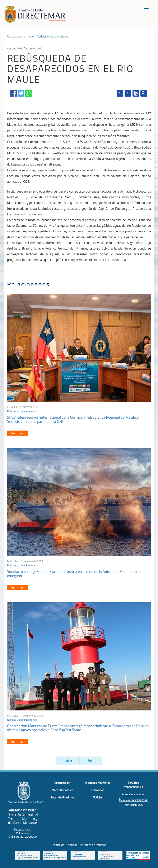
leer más (17, 433)
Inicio (31, 36)
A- (128, 93)
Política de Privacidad (65, 845)
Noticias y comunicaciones (53, 36)
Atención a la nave (133, 794)
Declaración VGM (133, 805)
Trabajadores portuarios (133, 799)
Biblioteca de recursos (93, 845)
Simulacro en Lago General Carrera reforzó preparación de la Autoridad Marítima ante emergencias (74, 573)
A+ (120, 93)
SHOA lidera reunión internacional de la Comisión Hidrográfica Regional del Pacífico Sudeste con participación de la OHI (73, 419)
